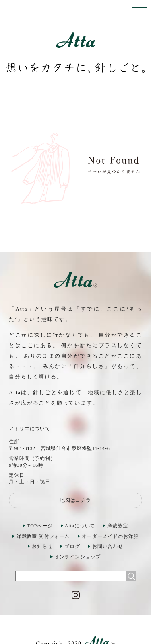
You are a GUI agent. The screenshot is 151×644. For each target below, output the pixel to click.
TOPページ (40, 526)
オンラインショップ (78, 557)
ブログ (72, 546)
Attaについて (80, 526)
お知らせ (42, 546)
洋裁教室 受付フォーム (43, 536)
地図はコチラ (75, 500)
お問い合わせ (108, 546)
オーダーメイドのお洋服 (110, 536)
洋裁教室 (117, 526)
